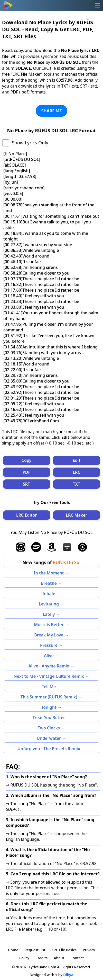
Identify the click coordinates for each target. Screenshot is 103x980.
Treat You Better (49, 718)
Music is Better (49, 625)
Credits (41, 958)
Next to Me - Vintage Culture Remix (49, 676)
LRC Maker (76, 515)
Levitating (49, 604)
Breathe (49, 583)
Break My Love (49, 635)
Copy (27, 460)
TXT (77, 484)
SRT (26, 484)
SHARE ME (52, 111)
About (59, 958)
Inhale (49, 594)
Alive (49, 656)
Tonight (49, 707)
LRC (76, 472)
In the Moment (49, 573)
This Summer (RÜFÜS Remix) (49, 697)
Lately (49, 614)
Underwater (49, 738)
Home (13, 950)
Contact (77, 958)
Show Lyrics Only (30, 143)
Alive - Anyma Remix (49, 666)
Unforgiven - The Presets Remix (49, 749)
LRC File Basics (64, 950)
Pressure (49, 645)
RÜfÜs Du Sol (67, 562)
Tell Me (49, 687)
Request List (35, 950)
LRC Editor (26, 515)
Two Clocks (49, 728)
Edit (77, 460)
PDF (26, 472)
